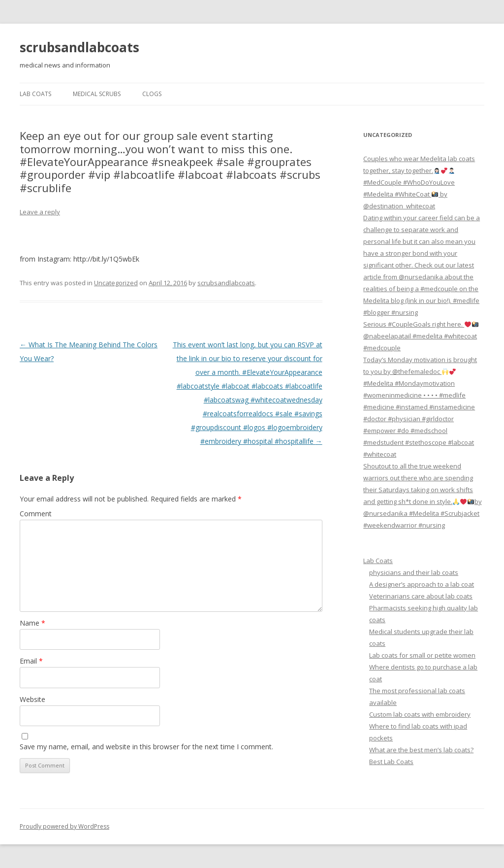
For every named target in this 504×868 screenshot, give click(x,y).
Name (32, 623)
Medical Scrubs (97, 94)
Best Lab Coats (391, 762)
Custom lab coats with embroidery (420, 714)
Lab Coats (35, 94)
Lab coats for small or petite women (422, 655)
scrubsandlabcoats (79, 47)
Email (31, 661)
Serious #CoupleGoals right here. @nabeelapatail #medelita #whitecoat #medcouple (421, 336)
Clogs (152, 94)
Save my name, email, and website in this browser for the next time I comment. (146, 747)
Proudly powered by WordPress (64, 826)
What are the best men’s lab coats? (421, 750)
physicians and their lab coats (414, 572)
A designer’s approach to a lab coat (422, 584)
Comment (36, 514)
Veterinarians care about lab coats (421, 596)
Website (32, 699)
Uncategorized (116, 283)
